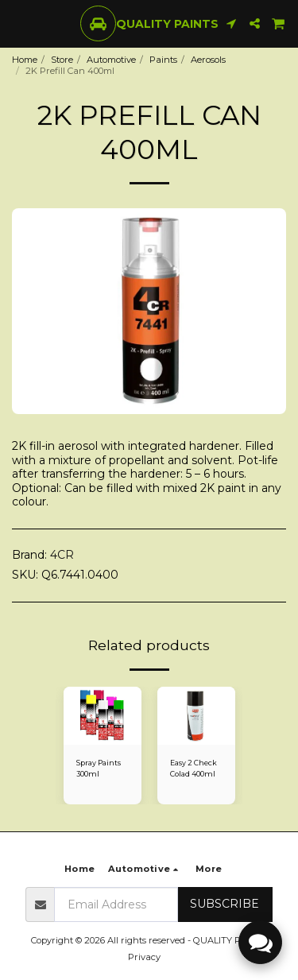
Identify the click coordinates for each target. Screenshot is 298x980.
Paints (163, 60)
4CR (62, 555)
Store (62, 60)
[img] (103, 716)
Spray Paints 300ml (99, 768)
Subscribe (224, 904)
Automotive (111, 60)
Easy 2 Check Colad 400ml (194, 768)
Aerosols (208, 60)
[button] (17, 23)
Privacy (144, 957)
